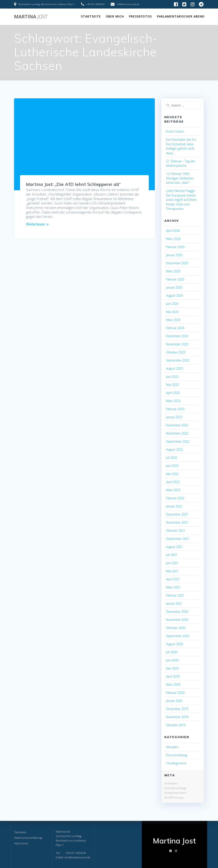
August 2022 (174, 449)
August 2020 (174, 644)
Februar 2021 (175, 595)
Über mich (115, 16)
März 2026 (173, 239)
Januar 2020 (174, 701)
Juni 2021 (172, 563)
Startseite (91, 16)
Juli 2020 (172, 652)
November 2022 (177, 433)
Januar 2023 (174, 417)
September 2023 (178, 360)
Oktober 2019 (176, 725)
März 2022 (173, 490)
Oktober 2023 (176, 352)
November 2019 (177, 717)
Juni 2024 (172, 304)
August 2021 (174, 547)
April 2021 (173, 579)
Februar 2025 (175, 279)
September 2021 (178, 539)
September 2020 (178, 636)
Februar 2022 (175, 498)
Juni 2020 (172, 660)
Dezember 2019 (177, 709)
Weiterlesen (36, 224)
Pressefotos (140, 16)
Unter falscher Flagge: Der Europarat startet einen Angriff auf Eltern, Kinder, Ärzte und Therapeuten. (182, 200)
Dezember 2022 (177, 425)
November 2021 (177, 522)
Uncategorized (176, 763)
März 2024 (173, 320)
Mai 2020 (172, 668)
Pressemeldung (177, 755)
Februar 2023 (175, 409)
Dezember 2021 (177, 514)
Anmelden (171, 783)
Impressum (21, 843)
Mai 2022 (172, 474)
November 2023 (177, 344)
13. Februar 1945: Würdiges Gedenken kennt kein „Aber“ (180, 178)
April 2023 (173, 393)
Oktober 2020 (176, 628)
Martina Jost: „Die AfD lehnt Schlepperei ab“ (73, 184)
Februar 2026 (175, 247)
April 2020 (173, 676)
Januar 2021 (174, 603)
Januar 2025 (174, 287)
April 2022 (173, 482)
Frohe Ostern (175, 131)
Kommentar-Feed (175, 793)
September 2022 (178, 441)
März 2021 (173, 587)
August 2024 (174, 295)
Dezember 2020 (177, 612)
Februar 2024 (175, 328)
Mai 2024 (172, 312)
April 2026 (173, 231)
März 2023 (173, 401)
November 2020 (177, 620)
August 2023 (174, 368)
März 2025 (173, 271)
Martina (31, 17)
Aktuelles (172, 747)
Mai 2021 (172, 571)
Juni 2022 (172, 466)
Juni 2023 (172, 377)
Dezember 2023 (177, 336)
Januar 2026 (174, 255)
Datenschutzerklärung (28, 838)
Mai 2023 (172, 385)
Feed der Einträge (175, 788)
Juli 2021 (172, 555)
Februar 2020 (175, 693)
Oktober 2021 (176, 531)
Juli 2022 (172, 458)
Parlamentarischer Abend (181, 16)
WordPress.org (174, 797)
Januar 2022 (174, 506)
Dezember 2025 (177, 263)
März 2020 (173, 684)
